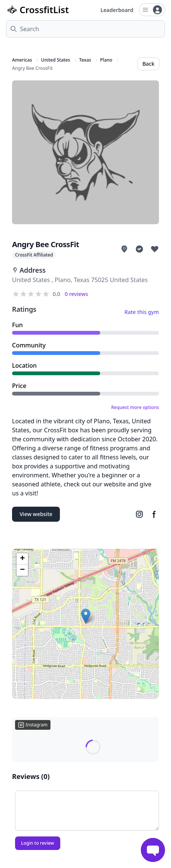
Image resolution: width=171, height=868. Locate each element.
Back (148, 64)
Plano (106, 60)
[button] (86, 616)
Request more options (135, 408)
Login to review (38, 843)
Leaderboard (117, 10)
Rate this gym (142, 312)
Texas (85, 60)
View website (36, 514)
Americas (22, 60)
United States (56, 60)
